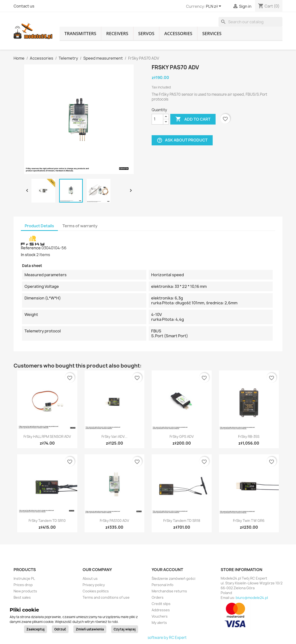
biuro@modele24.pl (252, 598)
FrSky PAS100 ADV (114, 521)
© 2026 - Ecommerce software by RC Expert (148, 638)
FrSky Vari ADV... (114, 436)
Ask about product (182, 140)
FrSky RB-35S (249, 436)
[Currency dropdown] (214, 7)
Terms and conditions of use (106, 597)
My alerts (159, 623)
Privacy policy (94, 585)
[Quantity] (157, 119)
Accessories (178, 33)
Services (212, 33)
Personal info (163, 585)
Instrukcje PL (24, 578)
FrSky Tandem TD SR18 (182, 521)
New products (25, 591)
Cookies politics (96, 591)
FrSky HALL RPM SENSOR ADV (47, 436)
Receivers (117, 33)
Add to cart (193, 119)
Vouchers (160, 616)
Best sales (22, 597)
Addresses (161, 610)
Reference (31, 248)
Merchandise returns (169, 591)
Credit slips (161, 604)
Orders (158, 597)
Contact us (24, 6)
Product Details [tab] (39, 226)
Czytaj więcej (125, 629)
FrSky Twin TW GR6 (249, 521)
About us (90, 578)
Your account (167, 570)
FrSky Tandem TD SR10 (47, 521)
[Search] (250, 22)
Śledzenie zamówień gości (173, 578)
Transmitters (80, 33)
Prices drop (23, 585)
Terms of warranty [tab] (80, 226)
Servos (146, 33)
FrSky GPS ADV (182, 436)
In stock (28, 255)
